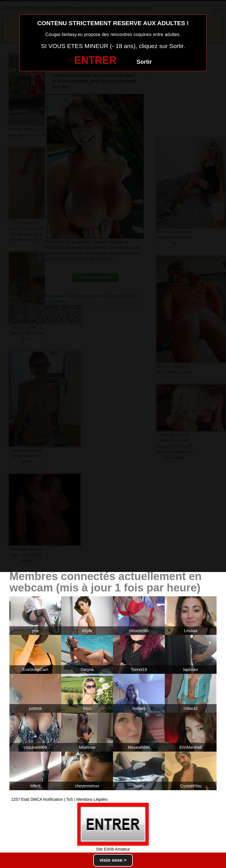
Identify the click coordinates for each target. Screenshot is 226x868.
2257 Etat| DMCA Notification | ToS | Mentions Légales (60, 799)
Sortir (144, 62)
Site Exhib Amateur (113, 849)
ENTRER (95, 60)
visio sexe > (113, 860)
